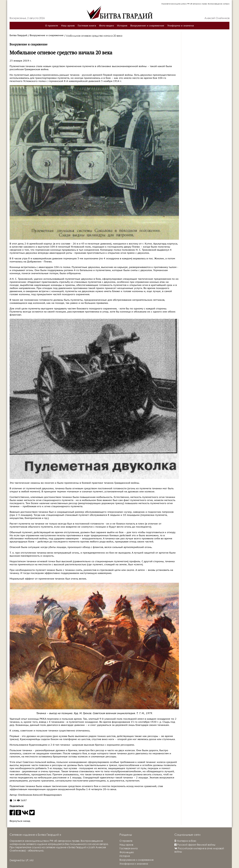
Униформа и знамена (181, 26)
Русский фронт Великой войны (195, 845)
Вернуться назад (20, 821)
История (122, 26)
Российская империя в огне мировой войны (199, 850)
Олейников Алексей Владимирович (40, 795)
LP (27, 860)
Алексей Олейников (217, 18)
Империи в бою (185, 841)
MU (32, 860)
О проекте (52, 26)
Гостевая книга (87, 26)
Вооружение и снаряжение (147, 26)
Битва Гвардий (18, 35)
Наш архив (68, 26)
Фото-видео (106, 26)
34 (13, 800)
